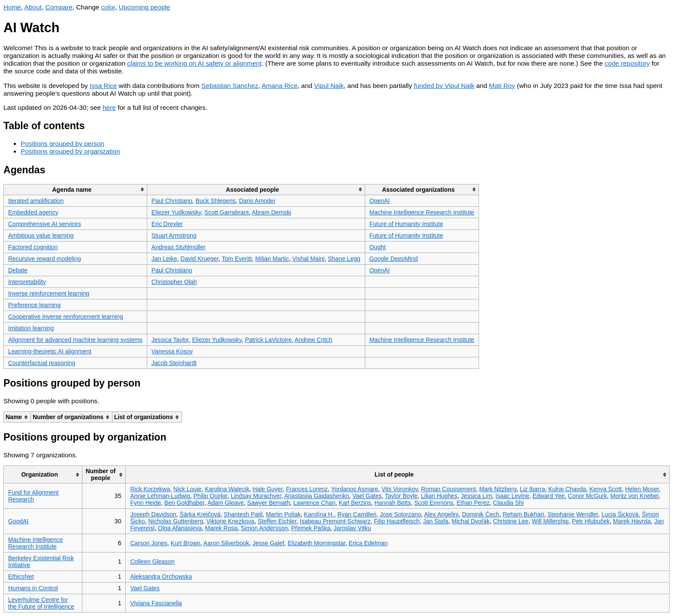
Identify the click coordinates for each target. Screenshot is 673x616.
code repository (627, 63)
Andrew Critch (313, 340)
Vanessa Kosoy (172, 351)
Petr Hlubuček (591, 521)
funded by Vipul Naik (444, 86)
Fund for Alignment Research (33, 496)
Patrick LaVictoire (268, 340)
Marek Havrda (632, 521)
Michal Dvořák (471, 521)
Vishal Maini (308, 259)
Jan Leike (164, 259)
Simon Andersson (264, 528)
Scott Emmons (434, 503)
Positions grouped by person (62, 143)
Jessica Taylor (170, 340)
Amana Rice (279, 86)
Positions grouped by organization (70, 151)
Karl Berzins (355, 503)
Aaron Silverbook (226, 543)
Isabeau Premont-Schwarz (335, 521)
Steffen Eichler (277, 521)
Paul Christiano (172, 201)
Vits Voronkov (400, 489)
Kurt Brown (186, 543)
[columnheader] (76, 189)
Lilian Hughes (439, 496)
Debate (18, 270)
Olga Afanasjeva (180, 528)
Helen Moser (642, 489)
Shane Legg (344, 259)
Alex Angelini (441, 514)
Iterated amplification (36, 201)
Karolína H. (319, 514)
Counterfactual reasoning (42, 363)
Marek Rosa (221, 528)
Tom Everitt (237, 259)
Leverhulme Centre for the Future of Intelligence (41, 603)
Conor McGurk (587, 496)
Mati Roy (502, 86)
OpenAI (380, 201)
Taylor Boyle (401, 496)
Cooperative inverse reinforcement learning (66, 317)
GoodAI (18, 521)
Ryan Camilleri (357, 514)
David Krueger (200, 259)
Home (12, 7)
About (33, 7)
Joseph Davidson (153, 514)
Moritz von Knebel (634, 496)
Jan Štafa (435, 521)
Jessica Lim (476, 496)
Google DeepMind (394, 259)
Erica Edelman (368, 543)
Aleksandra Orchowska (161, 577)
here (109, 107)
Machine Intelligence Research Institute (422, 212)
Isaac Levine (512, 496)
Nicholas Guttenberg (176, 521)
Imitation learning (31, 328)
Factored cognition (33, 247)
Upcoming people (145, 7)
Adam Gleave (226, 503)
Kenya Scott (606, 489)
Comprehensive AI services (45, 224)
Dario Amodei (257, 201)
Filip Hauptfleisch (397, 521)
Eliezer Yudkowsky (176, 212)
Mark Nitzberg (498, 489)
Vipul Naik (329, 86)
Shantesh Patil (243, 514)
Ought (378, 247)
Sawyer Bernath (269, 503)
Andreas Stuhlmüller (179, 247)
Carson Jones (149, 543)
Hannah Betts (393, 503)
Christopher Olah (174, 282)
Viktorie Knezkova (230, 521)
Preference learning (34, 305)
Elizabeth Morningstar (317, 543)
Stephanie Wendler (573, 514)
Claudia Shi (509, 503)
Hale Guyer (267, 489)
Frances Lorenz (307, 489)
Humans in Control (33, 588)
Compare (59, 7)
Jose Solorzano (401, 514)
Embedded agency (33, 212)
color (108, 7)
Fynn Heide (146, 503)
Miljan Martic (272, 259)
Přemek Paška (311, 528)
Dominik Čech (480, 514)
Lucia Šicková (620, 514)
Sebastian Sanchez (230, 86)
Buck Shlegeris (216, 201)
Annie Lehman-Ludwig (160, 496)
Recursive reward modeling (45, 259)
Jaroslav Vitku (352, 528)
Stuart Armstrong (174, 236)
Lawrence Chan (314, 503)
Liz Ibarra (532, 489)
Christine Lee (511, 521)
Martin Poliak (283, 514)
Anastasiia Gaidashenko (317, 496)
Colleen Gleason (152, 562)
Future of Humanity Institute (406, 224)
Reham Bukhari (523, 514)
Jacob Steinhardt (174, 363)
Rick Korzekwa (150, 489)
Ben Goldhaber (184, 503)
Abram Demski (272, 212)
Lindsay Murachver (256, 496)
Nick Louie (187, 489)
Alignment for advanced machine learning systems (75, 340)
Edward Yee (549, 496)
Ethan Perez (473, 503)
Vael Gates (367, 496)
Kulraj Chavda (567, 489)
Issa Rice (103, 86)
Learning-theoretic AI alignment (50, 351)
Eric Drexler (167, 224)
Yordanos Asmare (355, 489)
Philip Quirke (211, 496)
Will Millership (550, 521)
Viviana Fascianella (156, 603)
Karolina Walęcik (227, 489)
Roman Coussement (449, 489)
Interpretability (27, 282)
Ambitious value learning (41, 236)
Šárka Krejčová (200, 514)
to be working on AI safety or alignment (194, 63)
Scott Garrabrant (227, 212)
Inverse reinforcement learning (49, 293)
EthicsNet (21, 577)
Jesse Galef (268, 543)
